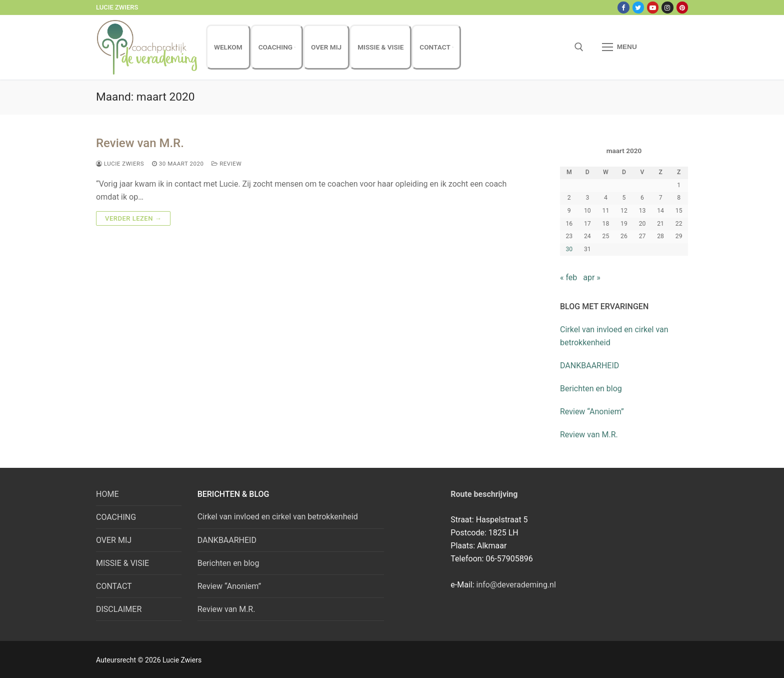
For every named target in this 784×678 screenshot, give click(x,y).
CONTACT (114, 586)
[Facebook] (623, 7)
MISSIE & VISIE (122, 563)
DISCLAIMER (119, 609)
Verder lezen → (133, 218)
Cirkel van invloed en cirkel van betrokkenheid (614, 336)
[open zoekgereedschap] (579, 47)
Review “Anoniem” (592, 412)
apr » (592, 277)
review (226, 164)
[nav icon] (619, 48)
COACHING (116, 517)
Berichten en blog (591, 389)
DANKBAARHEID (589, 366)
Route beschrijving (484, 494)
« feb (568, 277)
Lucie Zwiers (120, 164)
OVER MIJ (114, 540)
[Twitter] (638, 7)
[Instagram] (667, 7)
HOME (107, 494)
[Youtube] (653, 7)
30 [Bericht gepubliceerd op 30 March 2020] (569, 249)
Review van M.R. (140, 143)
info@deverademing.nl (516, 585)
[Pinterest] (682, 7)
